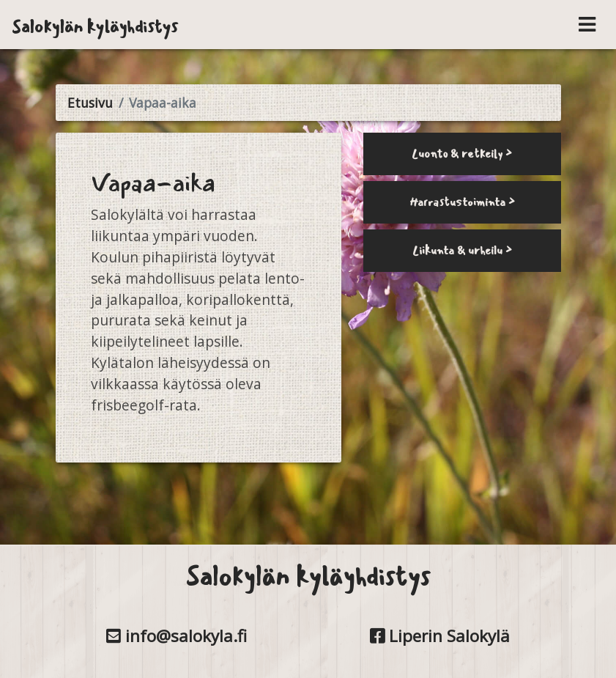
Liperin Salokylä (440, 636)
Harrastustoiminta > (462, 202)
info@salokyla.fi (177, 636)
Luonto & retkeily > (462, 154)
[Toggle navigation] (587, 25)
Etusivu (90, 103)
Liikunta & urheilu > (462, 250)
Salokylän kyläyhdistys (95, 26)
